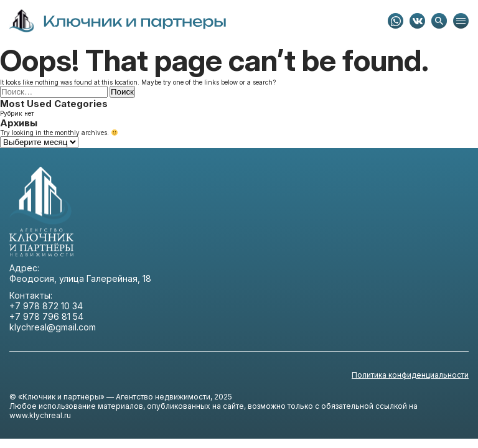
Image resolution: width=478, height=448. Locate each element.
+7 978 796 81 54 (46, 316)
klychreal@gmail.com (53, 327)
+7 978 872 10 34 (46, 306)
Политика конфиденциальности (410, 375)
